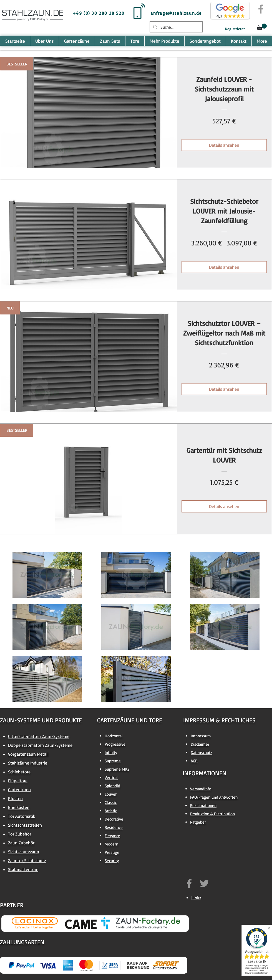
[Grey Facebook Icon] (261, 9)
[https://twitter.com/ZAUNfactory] (204, 883)
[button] (262, 27)
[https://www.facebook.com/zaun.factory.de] (189, 883)
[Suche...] (176, 27)
